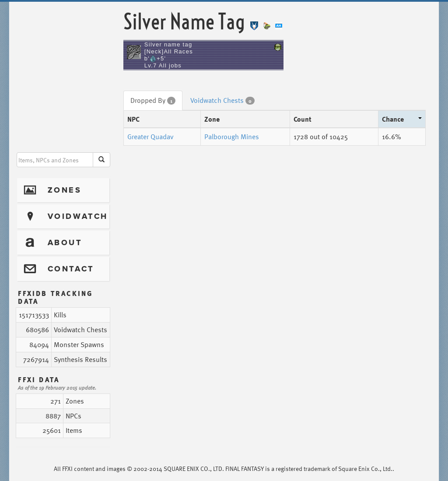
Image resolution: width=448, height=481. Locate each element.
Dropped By (153, 100)
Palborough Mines (232, 137)
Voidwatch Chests (222, 100)
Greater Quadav (150, 137)
